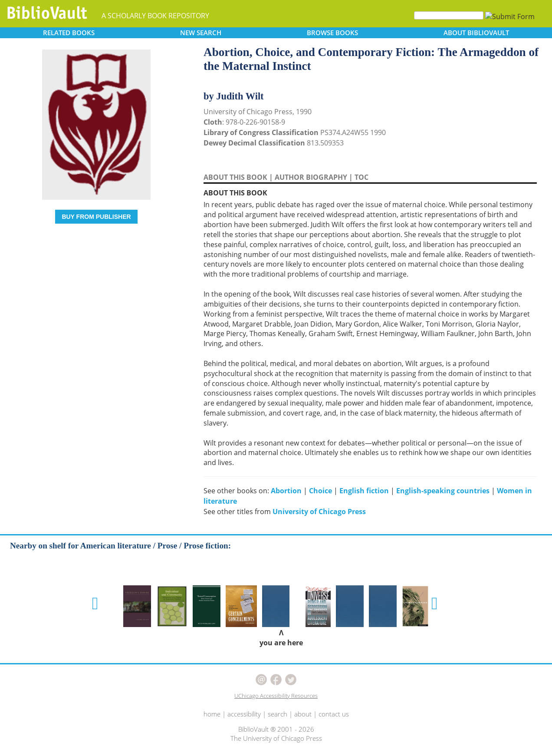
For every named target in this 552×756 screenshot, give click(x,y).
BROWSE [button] (332, 33)
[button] (95, 604)
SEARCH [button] (201, 33)
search (278, 714)
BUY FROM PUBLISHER (96, 217)
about (303, 714)
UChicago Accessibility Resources (276, 696)
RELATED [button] (69, 33)
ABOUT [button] (476, 33)
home (212, 714)
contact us (334, 714)
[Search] (449, 15)
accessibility (244, 714)
